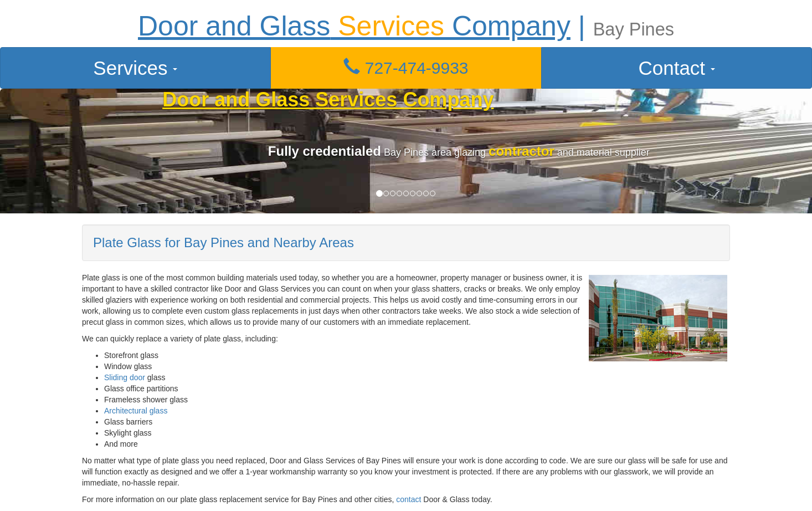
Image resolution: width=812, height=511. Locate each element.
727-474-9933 (406, 68)
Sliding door (125, 377)
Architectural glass (136, 411)
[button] (406, 68)
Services (135, 68)
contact (408, 499)
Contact (676, 68)
